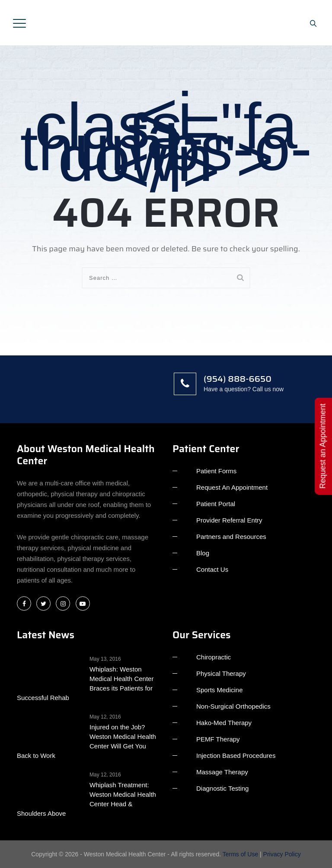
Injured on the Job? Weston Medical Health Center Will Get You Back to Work (86, 741)
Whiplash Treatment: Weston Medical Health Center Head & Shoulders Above (86, 799)
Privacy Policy (282, 854)
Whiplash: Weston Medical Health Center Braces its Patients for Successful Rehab (85, 683)
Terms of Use (240, 854)
